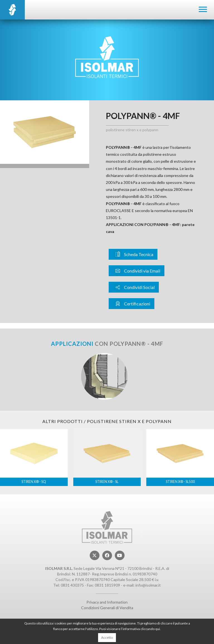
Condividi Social (134, 287)
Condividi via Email (137, 271)
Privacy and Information (107, 602)
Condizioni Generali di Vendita (107, 608)
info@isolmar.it (148, 585)
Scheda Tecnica (133, 254)
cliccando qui (150, 629)
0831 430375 (72, 585)
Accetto (107, 637)
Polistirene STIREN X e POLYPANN (132, 130)
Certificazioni (132, 304)
